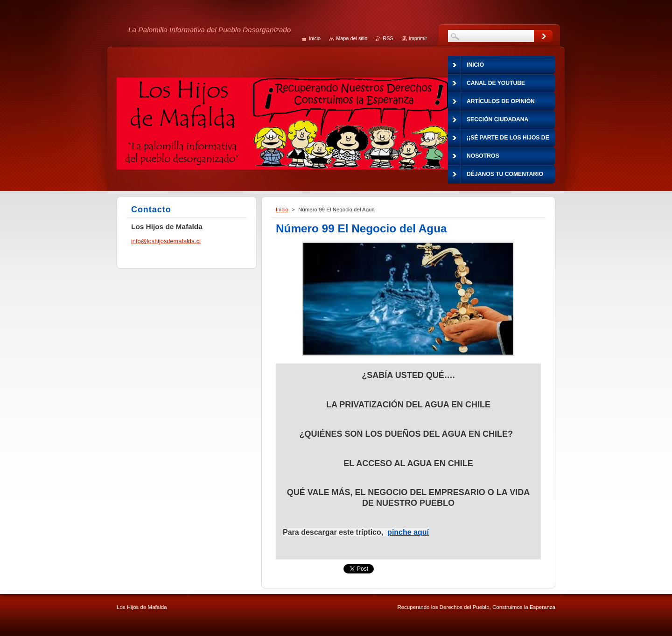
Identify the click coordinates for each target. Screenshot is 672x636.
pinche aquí (408, 532)
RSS (388, 38)
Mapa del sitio (352, 38)
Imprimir (418, 38)
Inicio (282, 210)
